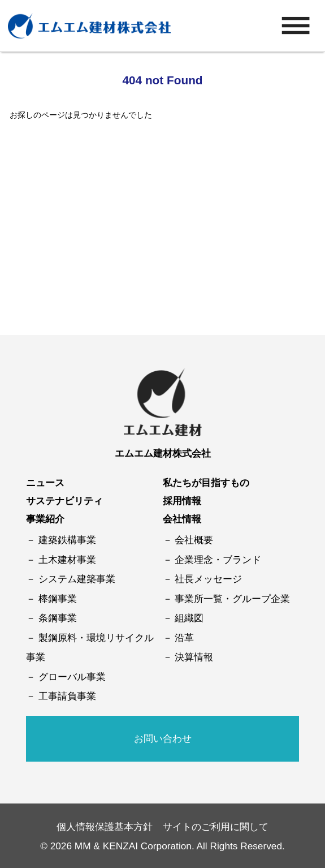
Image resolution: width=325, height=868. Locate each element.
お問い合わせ (163, 738)
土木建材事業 (67, 560)
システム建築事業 (77, 579)
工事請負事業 (67, 696)
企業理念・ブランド (218, 560)
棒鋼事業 (58, 599)
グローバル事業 (72, 677)
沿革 (184, 638)
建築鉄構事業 (67, 540)
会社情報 (182, 519)
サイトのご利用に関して (216, 827)
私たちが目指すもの (206, 483)
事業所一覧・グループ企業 (232, 599)
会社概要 (194, 540)
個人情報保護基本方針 (105, 827)
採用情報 (182, 501)
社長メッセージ (208, 579)
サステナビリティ (64, 501)
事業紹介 (45, 519)
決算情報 (194, 657)
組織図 (189, 618)
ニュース (45, 483)
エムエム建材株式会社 (163, 453)
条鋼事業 (58, 618)
